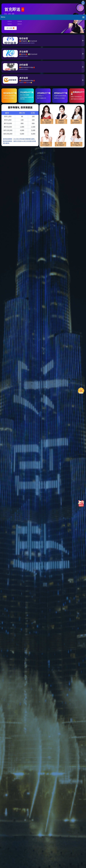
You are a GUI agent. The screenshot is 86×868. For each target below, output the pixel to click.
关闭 (83, 3)
